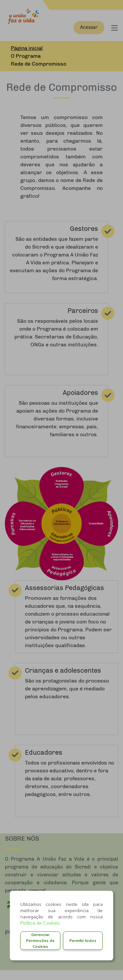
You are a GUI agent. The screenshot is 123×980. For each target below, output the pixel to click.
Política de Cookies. (41, 923)
